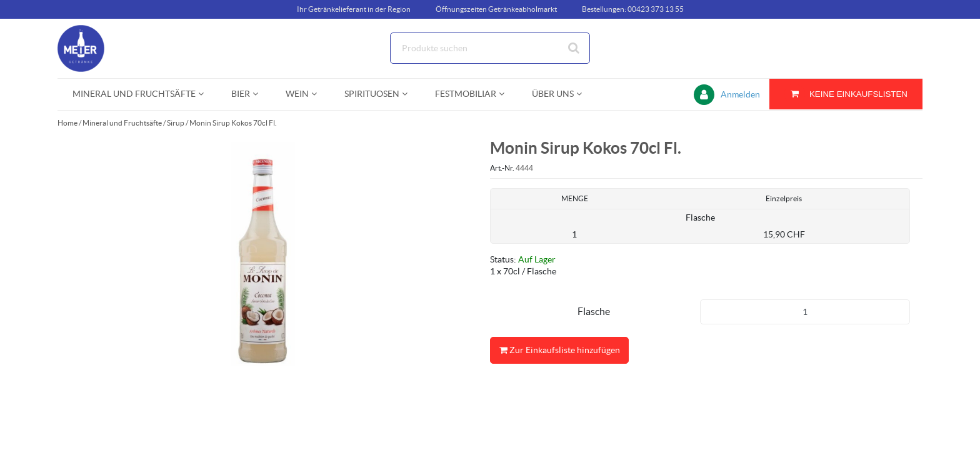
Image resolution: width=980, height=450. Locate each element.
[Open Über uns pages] (584, 94)
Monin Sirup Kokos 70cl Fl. (233, 123)
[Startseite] (117, 48)
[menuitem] (137, 94)
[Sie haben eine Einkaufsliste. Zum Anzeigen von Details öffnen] (846, 94)
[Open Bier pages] (260, 94)
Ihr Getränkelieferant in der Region (354, 9)
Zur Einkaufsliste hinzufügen (559, 350)
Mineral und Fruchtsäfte (122, 123)
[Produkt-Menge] (805, 312)
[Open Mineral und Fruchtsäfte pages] (206, 94)
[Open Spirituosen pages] (410, 94)
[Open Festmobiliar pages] (507, 94)
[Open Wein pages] (319, 94)
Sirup (176, 123)
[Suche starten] (574, 48)
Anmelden (740, 94)
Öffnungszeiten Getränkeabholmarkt (496, 9)
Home (67, 123)
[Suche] (490, 48)
